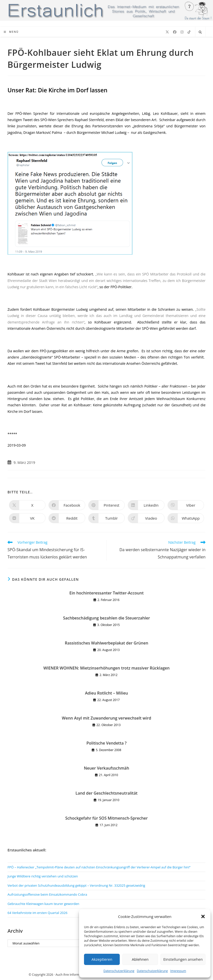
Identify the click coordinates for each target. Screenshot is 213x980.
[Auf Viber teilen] (186, 505)
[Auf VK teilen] (27, 518)
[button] (203, 916)
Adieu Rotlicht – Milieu (106, 693)
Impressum (178, 971)
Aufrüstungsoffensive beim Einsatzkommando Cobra (47, 894)
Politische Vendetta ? (106, 743)
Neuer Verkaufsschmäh (106, 768)
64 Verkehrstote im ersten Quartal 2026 (37, 913)
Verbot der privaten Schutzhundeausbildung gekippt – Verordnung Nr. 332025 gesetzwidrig (76, 885)
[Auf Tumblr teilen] (106, 518)
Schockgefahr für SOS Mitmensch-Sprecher (106, 818)
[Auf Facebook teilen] (67, 505)
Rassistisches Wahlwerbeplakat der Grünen (106, 643)
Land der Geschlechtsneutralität (106, 793)
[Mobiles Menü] (11, 32)
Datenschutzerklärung (119, 971)
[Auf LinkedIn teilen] (146, 505)
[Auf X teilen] (27, 505)
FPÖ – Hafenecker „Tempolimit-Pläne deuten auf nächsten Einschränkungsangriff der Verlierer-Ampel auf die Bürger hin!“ (99, 867)
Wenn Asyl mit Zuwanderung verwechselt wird (106, 718)
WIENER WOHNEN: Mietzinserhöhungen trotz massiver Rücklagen (107, 668)
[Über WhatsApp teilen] (186, 518)
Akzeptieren (102, 959)
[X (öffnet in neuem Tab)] (167, 32)
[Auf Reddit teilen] (67, 518)
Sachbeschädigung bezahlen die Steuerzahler (106, 618)
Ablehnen (140, 959)
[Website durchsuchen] (200, 32)
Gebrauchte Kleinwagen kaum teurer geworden (43, 904)
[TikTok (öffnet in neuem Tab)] (189, 32)
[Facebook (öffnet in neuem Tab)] (175, 32)
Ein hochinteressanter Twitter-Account (106, 593)
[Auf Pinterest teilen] (106, 505)
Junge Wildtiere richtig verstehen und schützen (43, 876)
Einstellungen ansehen (183, 959)
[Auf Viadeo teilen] (146, 518)
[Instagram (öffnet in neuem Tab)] (182, 32)
